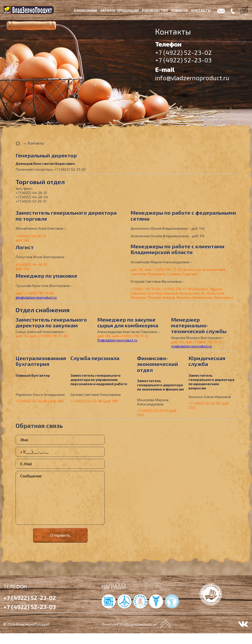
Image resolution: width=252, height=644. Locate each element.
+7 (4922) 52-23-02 (183, 52)
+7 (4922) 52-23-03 (183, 60)
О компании (85, 10)
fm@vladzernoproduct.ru (117, 340)
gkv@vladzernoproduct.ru (36, 297)
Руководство (155, 10)
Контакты (201, 10)
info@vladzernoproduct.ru (192, 78)
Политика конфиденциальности (129, 624)
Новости (179, 10)
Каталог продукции (119, 10)
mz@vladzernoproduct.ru (191, 346)
